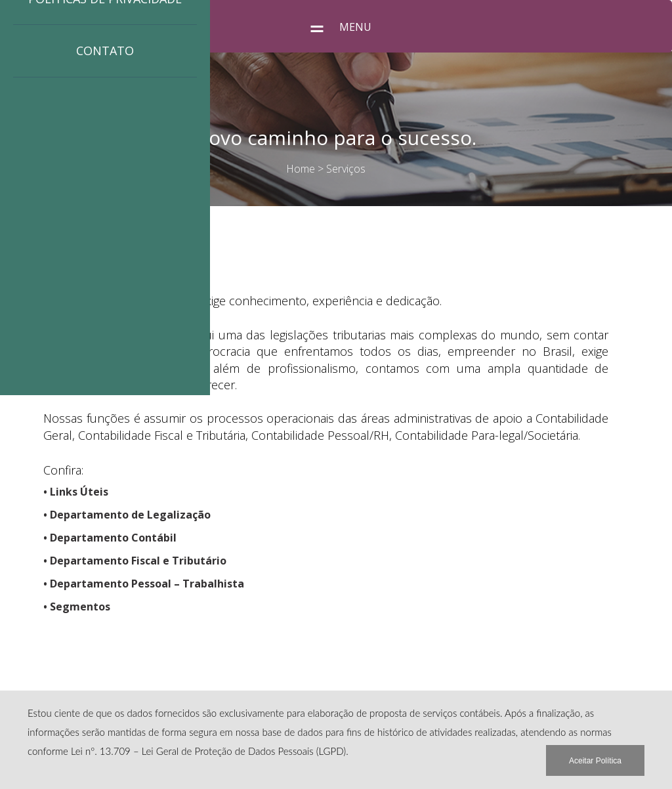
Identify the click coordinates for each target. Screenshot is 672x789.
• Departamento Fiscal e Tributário (135, 561)
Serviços (346, 169)
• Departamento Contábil (110, 538)
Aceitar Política (595, 761)
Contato (105, 51)
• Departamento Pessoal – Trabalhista (144, 584)
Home (301, 169)
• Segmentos (77, 607)
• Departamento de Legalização (127, 515)
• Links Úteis (76, 492)
